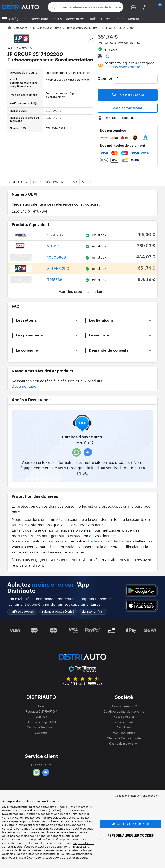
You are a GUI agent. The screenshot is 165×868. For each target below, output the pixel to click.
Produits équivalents (50, 182)
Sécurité (89, 182)
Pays (41, 706)
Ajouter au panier (128, 95)
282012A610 (29, 211)
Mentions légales (124, 733)
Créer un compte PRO (41, 722)
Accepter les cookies (131, 824)
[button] (134, 7)
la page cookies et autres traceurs (65, 857)
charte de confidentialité (108, 541)
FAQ (74, 182)
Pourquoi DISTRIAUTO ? (41, 711)
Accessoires (75, 19)
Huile (93, 19)
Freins (119, 19)
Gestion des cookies (124, 722)
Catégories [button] (18, 19)
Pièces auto (39, 19)
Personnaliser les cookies (131, 836)
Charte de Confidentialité (124, 738)
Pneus (57, 19)
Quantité (105, 79)
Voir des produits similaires (82, 291)
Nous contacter (124, 717)
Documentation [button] (25, 386)
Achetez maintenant (128, 108)
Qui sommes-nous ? (124, 706)
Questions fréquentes (41, 727)
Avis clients (124, 727)
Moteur (134, 19)
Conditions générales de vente (124, 711)
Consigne (41, 733)
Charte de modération (124, 743)
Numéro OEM (18, 182)
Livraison (41, 717)
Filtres (106, 19)
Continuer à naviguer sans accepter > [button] (138, 796)
